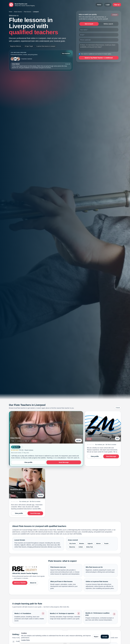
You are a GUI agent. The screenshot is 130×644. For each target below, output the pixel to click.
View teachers (66, 54)
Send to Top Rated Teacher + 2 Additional (99, 58)
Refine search (108, 24)
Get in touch (89, 24)
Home (99, 5)
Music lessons (18, 12)
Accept (105, 637)
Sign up (117, 5)
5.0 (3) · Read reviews (26, 450)
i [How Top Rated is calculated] (22, 447)
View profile (28, 462)
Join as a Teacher (20, 583)
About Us (33, 583)
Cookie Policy (26, 640)
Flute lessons (27, 12)
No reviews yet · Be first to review (106, 445)
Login (108, 5)
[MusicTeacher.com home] (22, 5)
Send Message (64, 462)
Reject (96, 637)
